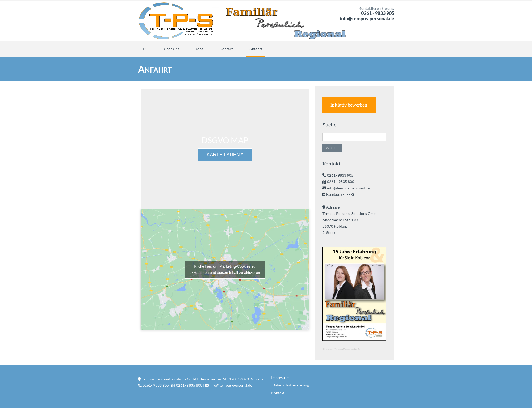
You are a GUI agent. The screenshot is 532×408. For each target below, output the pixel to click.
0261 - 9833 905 (378, 13)
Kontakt (226, 49)
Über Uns (171, 49)
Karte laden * (225, 155)
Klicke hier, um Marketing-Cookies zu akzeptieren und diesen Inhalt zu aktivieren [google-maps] (225, 269)
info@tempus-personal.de (367, 18)
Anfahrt (256, 49)
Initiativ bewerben (349, 105)
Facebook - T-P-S (340, 194)
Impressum (280, 378)
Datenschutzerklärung (291, 385)
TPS (144, 49)
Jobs (199, 49)
